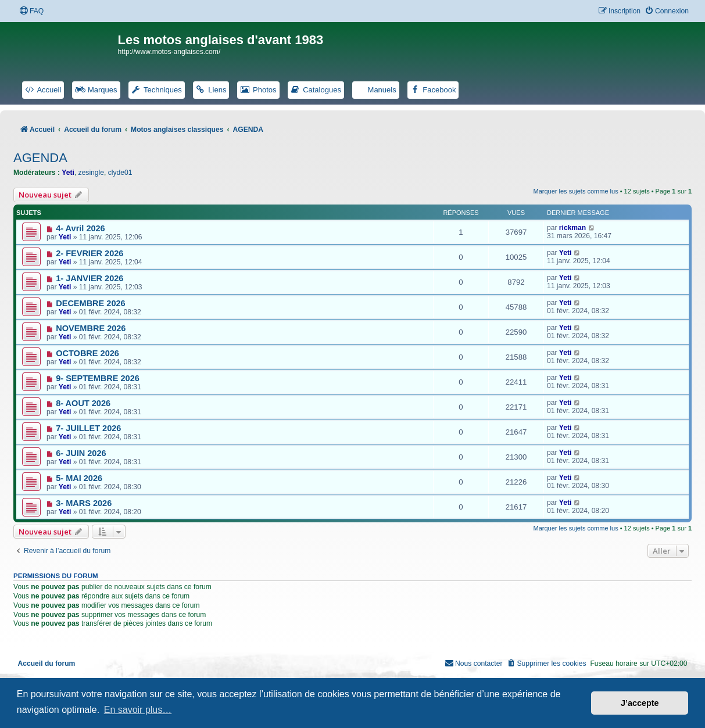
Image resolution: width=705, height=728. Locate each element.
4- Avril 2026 (80, 228)
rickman (572, 228)
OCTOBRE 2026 (87, 353)
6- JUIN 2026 (81, 453)
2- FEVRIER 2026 (90, 253)
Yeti (68, 173)
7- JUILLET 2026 (88, 428)
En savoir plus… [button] (138, 710)
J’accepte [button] (640, 703)
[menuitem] (31, 11)
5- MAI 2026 (79, 478)
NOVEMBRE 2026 (91, 328)
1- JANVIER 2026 (90, 278)
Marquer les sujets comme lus (576, 191)
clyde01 (120, 173)
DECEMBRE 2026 (90, 303)
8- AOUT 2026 (83, 403)
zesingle (91, 173)
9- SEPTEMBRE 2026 (98, 378)
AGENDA (40, 158)
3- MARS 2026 (84, 503)
